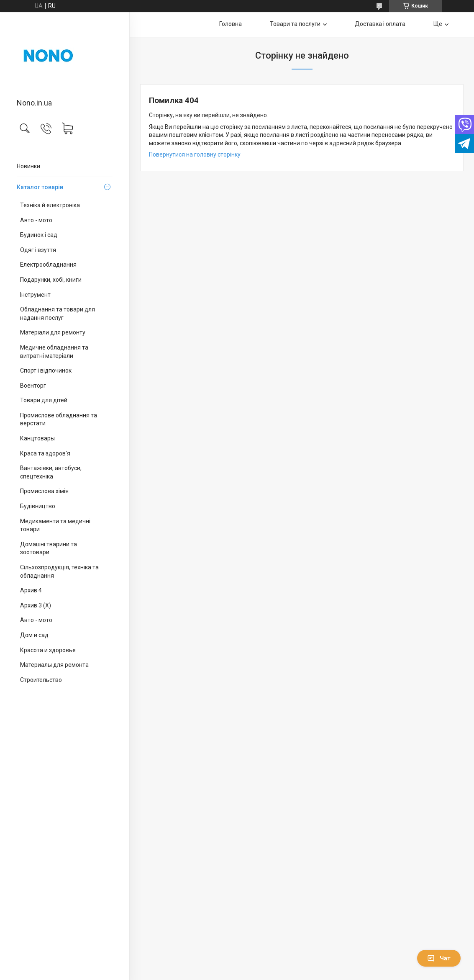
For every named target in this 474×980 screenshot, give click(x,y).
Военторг (33, 386)
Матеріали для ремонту (53, 332)
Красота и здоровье (48, 650)
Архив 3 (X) (36, 605)
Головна (231, 24)
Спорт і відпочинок (46, 370)
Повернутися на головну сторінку (195, 154)
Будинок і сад (39, 235)
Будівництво (38, 506)
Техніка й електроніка (50, 205)
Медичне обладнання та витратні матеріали (54, 352)
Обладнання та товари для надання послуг (58, 314)
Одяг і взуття (38, 250)
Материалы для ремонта (54, 665)
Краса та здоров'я (45, 453)
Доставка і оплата (380, 24)
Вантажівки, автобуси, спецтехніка (51, 472)
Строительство (41, 680)
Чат (439, 958)
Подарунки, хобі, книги (51, 280)
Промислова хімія (44, 491)
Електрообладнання (48, 265)
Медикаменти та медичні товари (55, 525)
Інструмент (35, 295)
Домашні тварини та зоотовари (49, 548)
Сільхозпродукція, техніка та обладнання (59, 571)
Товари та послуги (295, 24)
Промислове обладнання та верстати (59, 419)
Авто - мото (36, 220)
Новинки (28, 166)
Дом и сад (34, 635)
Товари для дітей (44, 400)
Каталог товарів (40, 187)
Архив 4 (31, 590)
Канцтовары (37, 438)
